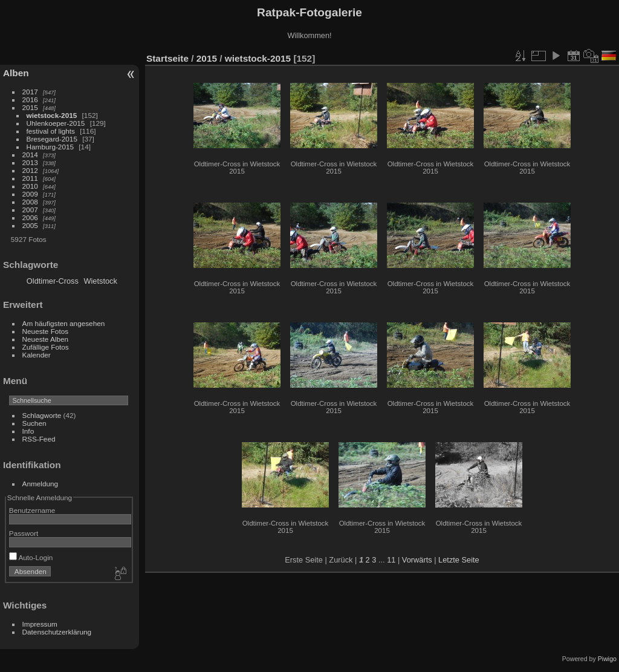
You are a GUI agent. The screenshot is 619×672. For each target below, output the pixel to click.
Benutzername (32, 510)
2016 (30, 99)
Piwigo (607, 659)
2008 (30, 202)
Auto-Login (31, 557)
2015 (30, 107)
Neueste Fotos (46, 331)
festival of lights (51, 131)
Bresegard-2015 (52, 139)
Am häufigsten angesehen (64, 323)
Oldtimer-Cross (53, 281)
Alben (16, 73)
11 (391, 560)
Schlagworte (42, 415)
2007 (30, 210)
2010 (30, 186)
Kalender (37, 355)
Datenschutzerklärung (57, 632)
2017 (30, 92)
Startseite (167, 58)
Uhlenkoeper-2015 (56, 123)
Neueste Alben (46, 339)
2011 (30, 178)
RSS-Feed (39, 439)
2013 (30, 162)
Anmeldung (41, 484)
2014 (30, 155)
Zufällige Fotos (46, 347)
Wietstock (100, 281)
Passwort (24, 533)
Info (28, 431)
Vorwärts (417, 560)
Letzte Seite (459, 560)
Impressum (40, 624)
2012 (30, 170)
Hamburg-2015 (50, 147)
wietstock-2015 (52, 115)
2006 (30, 217)
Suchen (34, 423)
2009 (30, 194)
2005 (30, 225)
